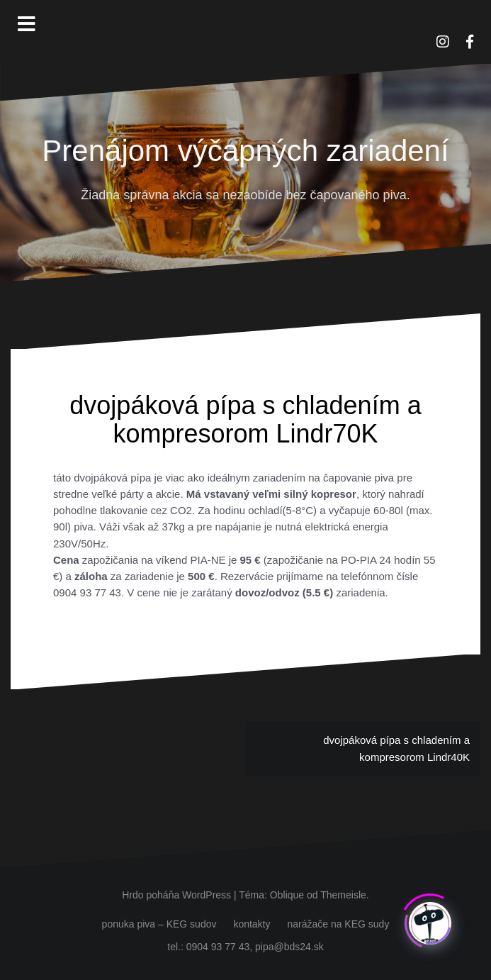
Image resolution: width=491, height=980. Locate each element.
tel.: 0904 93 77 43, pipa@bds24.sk (245, 947)
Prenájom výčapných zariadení (245, 151)
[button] (461, 20)
